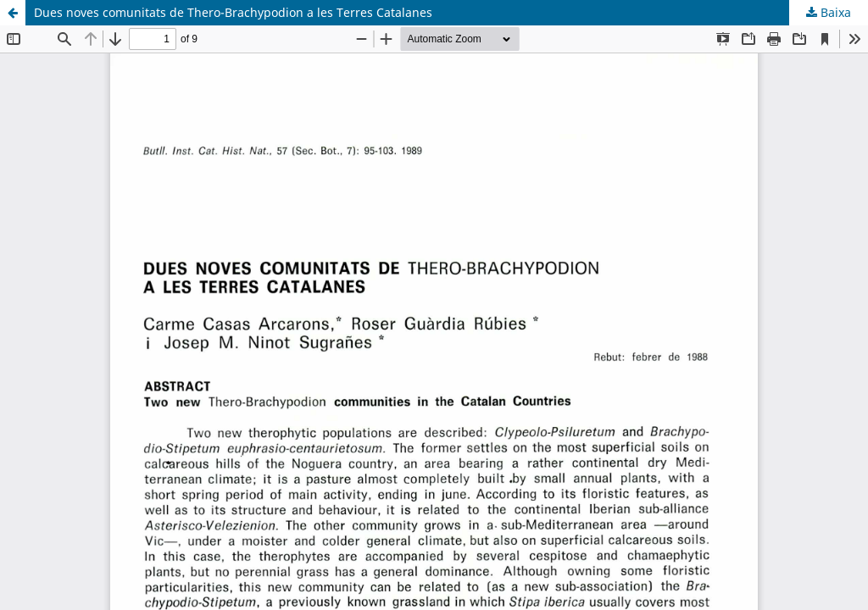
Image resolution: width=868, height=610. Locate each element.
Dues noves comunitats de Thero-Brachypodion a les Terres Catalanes (233, 12)
